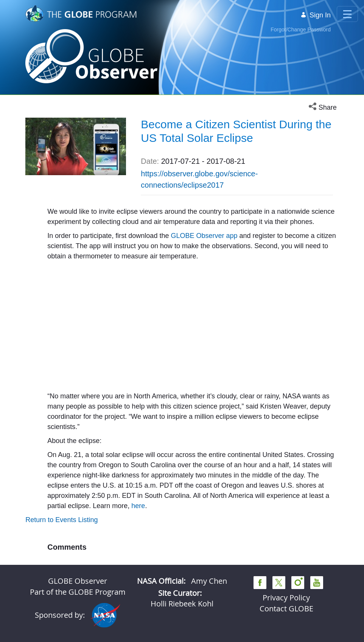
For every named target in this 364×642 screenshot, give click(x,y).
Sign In (316, 15)
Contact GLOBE (286, 609)
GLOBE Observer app (205, 236)
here (138, 506)
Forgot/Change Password (301, 30)
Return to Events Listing (61, 520)
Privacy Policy (286, 598)
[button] (324, 108)
